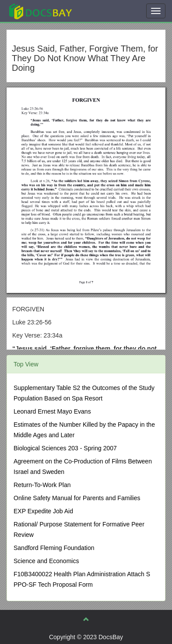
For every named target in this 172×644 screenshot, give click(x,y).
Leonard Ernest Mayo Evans (52, 411)
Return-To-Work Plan (42, 485)
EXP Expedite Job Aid (43, 511)
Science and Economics (46, 561)
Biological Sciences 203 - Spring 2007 (65, 448)
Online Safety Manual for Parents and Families (77, 498)
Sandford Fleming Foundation (54, 548)
